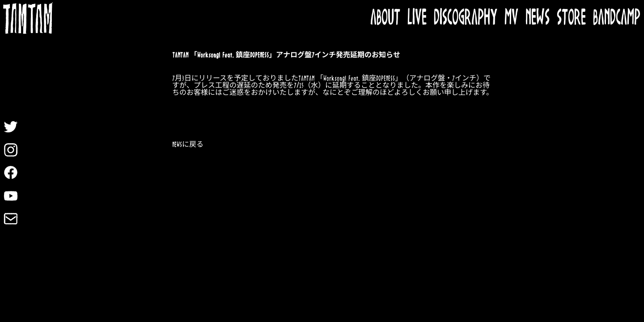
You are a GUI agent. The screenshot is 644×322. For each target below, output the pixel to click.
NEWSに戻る (188, 145)
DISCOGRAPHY (466, 18)
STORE (571, 18)
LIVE (417, 18)
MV (511, 18)
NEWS (538, 18)
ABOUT (385, 18)
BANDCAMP (617, 18)
